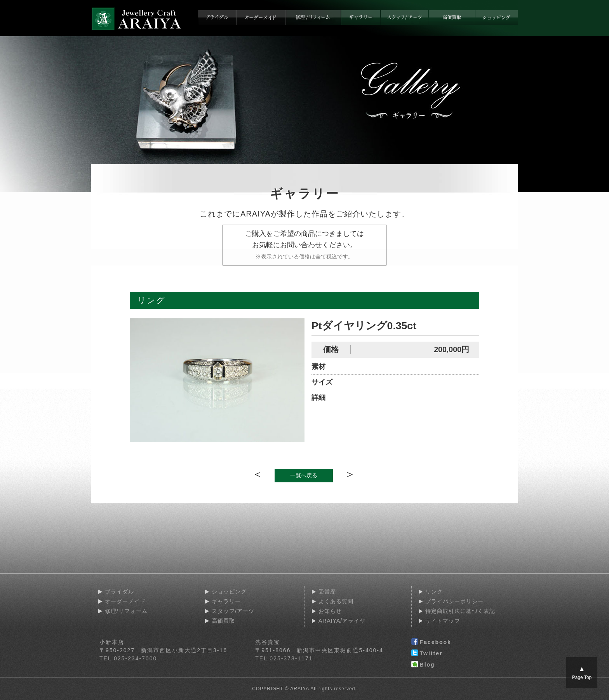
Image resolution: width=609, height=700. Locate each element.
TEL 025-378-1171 (284, 658)
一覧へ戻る (304, 475)
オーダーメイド (125, 601)
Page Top (582, 673)
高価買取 (223, 621)
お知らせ (330, 611)
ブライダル (119, 592)
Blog (423, 665)
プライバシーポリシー (454, 601)
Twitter (427, 654)
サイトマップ (443, 621)
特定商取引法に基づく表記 (460, 611)
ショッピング (229, 592)
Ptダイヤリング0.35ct (364, 326)
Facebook (431, 642)
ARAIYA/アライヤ (342, 621)
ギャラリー (226, 601)
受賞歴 (327, 592)
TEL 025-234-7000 (128, 658)
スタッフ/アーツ (233, 611)
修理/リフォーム (126, 611)
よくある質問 (336, 601)
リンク (434, 592)
